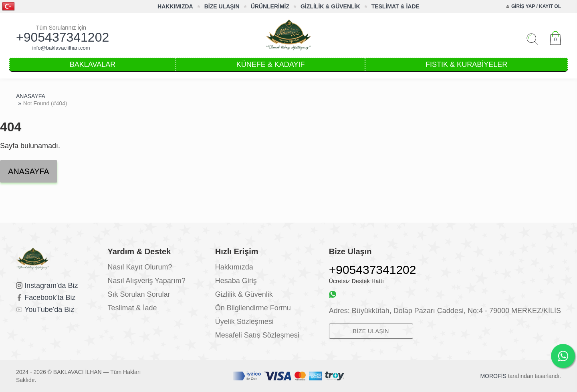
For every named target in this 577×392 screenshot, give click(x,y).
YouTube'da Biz (49, 310)
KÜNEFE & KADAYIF (271, 64)
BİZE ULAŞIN (222, 6)
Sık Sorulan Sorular (139, 294)
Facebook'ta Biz (50, 298)
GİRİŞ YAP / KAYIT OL (536, 6)
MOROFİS (493, 376)
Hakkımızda (234, 267)
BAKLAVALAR (93, 64)
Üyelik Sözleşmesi (244, 322)
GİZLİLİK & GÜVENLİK (330, 6)
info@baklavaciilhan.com (61, 48)
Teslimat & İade (132, 308)
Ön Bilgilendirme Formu (253, 308)
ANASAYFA (31, 96)
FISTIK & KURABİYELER (466, 64)
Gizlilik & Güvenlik (244, 294)
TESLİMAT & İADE (395, 6)
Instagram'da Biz (51, 285)
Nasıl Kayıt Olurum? (140, 267)
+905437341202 (61, 37)
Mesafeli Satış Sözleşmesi (257, 335)
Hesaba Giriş (236, 281)
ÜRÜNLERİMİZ (270, 6)
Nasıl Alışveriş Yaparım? (146, 281)
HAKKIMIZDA (175, 6)
